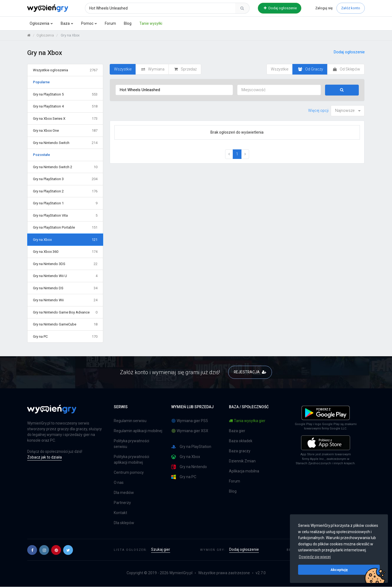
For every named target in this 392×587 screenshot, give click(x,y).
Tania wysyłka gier (247, 421)
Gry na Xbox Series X (65, 119)
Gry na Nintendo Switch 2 (65, 167)
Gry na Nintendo (189, 467)
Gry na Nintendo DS (65, 288)
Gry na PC (65, 337)
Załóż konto (351, 8)
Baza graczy (240, 451)
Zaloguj (324, 8)
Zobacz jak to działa (45, 457)
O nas (119, 483)
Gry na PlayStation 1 (65, 204)
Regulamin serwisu (130, 421)
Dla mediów (124, 493)
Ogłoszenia (39, 23)
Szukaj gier (161, 550)
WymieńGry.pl (181, 573)
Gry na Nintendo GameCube (65, 325)
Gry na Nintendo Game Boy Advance (65, 312)
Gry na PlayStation (191, 447)
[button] (32, 550)
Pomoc (87, 23)
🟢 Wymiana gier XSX (190, 431)
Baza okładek (241, 441)
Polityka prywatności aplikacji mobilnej (131, 460)
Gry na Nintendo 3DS (65, 264)
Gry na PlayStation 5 (65, 94)
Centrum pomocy (129, 473)
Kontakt (120, 513)
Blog (128, 23)
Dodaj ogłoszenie (280, 8)
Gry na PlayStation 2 (65, 191)
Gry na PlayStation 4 (65, 107)
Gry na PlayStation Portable (65, 228)
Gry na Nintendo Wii (65, 300)
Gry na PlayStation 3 (65, 179)
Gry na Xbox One (65, 131)
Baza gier (237, 431)
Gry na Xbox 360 (65, 252)
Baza (65, 23)
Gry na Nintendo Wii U (65, 276)
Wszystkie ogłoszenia (65, 70)
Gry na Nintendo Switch (65, 143)
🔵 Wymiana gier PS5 (190, 421)
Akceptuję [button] (339, 570)
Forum (110, 23)
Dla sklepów (124, 523)
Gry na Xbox (65, 240)
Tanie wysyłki (151, 23)
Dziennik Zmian (242, 461)
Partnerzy (122, 503)
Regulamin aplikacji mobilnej (138, 431)
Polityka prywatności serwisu (131, 444)
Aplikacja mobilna (244, 471)
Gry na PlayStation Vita (65, 216)
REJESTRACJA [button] (250, 372)
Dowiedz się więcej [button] (315, 557)
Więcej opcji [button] (318, 110)
